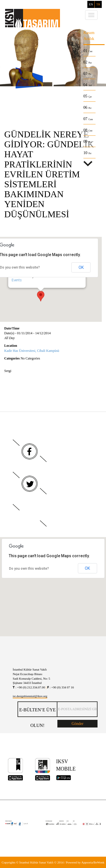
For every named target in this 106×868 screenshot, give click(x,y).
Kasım (89, 33)
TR (98, 4)
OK (81, 267)
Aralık (89, 39)
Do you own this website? (29, 569)
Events (20, 281)
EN (91, 4)
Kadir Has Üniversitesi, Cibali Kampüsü (32, 351)
